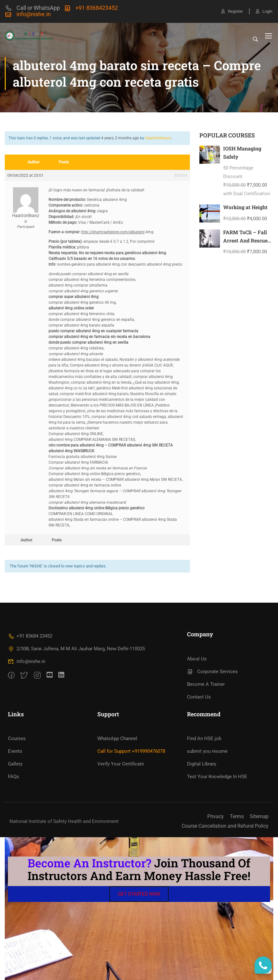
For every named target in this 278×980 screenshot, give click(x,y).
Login (264, 11)
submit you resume (207, 751)
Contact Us (199, 697)
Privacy (216, 816)
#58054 (181, 175)
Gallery (15, 764)
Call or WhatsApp (32, 8)
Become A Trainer (206, 684)
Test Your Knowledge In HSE (217, 777)
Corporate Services (213, 672)
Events (15, 751)
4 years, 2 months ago (120, 138)
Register (232, 11)
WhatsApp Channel (117, 738)
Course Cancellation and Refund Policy (225, 826)
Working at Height (245, 207)
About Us (197, 659)
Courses (17, 738)
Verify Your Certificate (121, 764)
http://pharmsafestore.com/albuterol (113, 232)
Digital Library (202, 764)
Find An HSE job (204, 738)
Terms (237, 816)
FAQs (13, 777)
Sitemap (259, 816)
